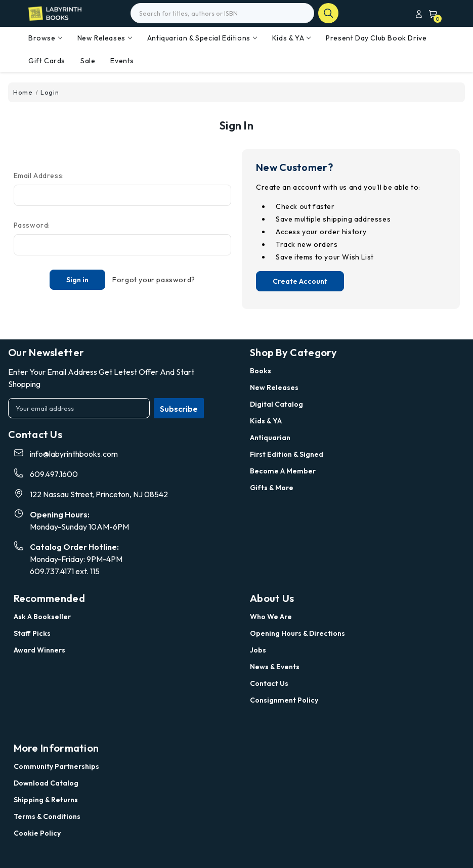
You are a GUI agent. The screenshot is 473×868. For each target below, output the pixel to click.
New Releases (105, 38)
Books (261, 371)
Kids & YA (291, 38)
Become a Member (283, 471)
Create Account (300, 281)
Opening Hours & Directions (297, 633)
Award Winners (39, 650)
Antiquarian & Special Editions (202, 38)
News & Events (275, 667)
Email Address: (39, 176)
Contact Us (269, 683)
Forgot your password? (154, 280)
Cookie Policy (37, 833)
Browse (45, 38)
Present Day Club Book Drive (376, 38)
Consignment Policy (284, 700)
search (328, 13)
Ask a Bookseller (42, 617)
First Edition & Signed (287, 454)
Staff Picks (32, 633)
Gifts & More (272, 488)
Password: (32, 225)
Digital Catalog (276, 404)
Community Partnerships (56, 766)
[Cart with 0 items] (431, 14)
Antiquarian (270, 438)
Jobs (258, 650)
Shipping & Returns (46, 800)
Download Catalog (46, 783)
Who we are (271, 617)
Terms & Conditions (47, 816)
